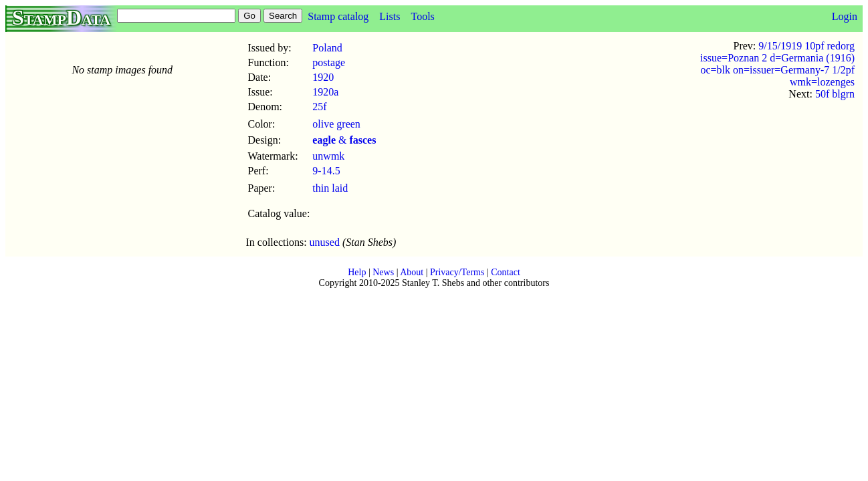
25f (319, 107)
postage (329, 62)
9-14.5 (326, 171)
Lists (390, 16)
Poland (327, 48)
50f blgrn (835, 94)
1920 (323, 77)
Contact (506, 272)
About (412, 272)
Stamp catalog (338, 16)
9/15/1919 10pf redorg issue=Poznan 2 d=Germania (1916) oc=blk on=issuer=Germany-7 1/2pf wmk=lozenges (777, 64)
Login (845, 16)
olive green (336, 124)
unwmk (328, 156)
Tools (422, 16)
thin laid (330, 188)
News (383, 272)
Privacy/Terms (457, 272)
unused (325, 242)
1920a (325, 92)
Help (357, 272)
